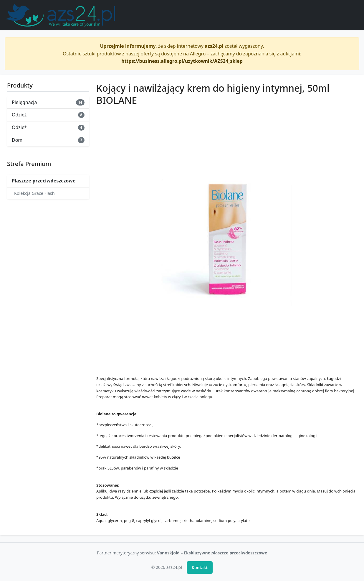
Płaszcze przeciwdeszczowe (44, 181)
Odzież (48, 115)
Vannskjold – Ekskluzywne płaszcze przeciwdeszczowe (212, 553)
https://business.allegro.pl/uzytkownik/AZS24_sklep (182, 61)
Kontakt (200, 568)
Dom (48, 140)
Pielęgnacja (48, 102)
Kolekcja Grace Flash (34, 193)
